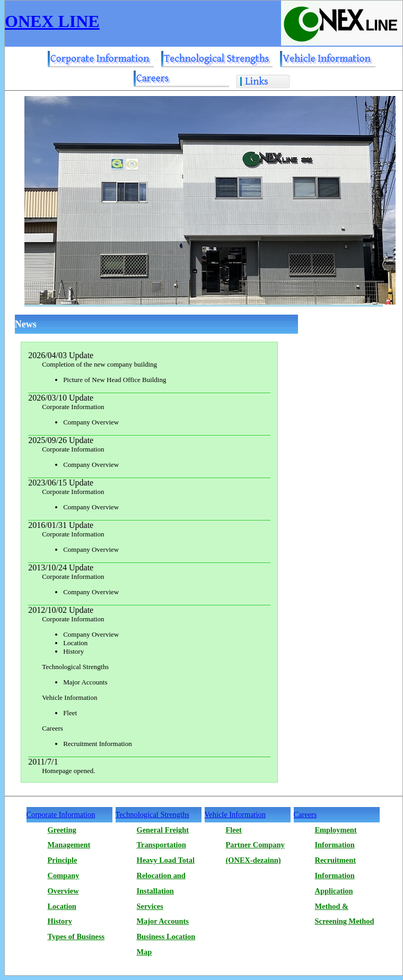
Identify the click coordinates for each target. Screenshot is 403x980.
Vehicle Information (235, 814)
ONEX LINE (52, 21)
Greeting (62, 830)
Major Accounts (163, 921)
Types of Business (76, 936)
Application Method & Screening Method (345, 906)
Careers (305, 814)
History (60, 921)
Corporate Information (61, 814)
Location (62, 906)
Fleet (234, 830)
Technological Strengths (152, 814)
